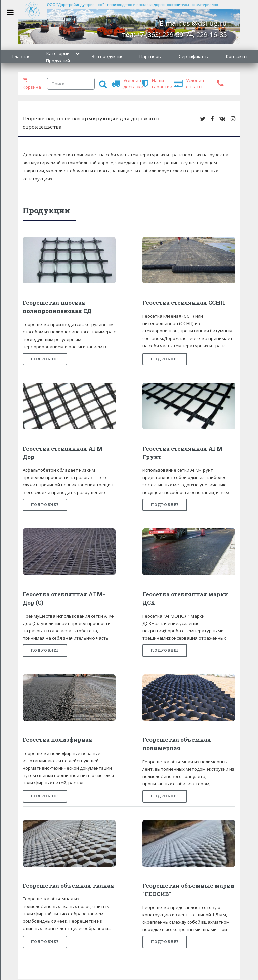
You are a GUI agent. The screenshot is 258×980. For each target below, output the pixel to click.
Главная (21, 56)
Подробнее (45, 359)
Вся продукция (108, 56)
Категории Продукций (58, 57)
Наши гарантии (155, 83)
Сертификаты (194, 56)
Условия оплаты (189, 83)
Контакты (237, 56)
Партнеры (150, 56)
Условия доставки (126, 83)
